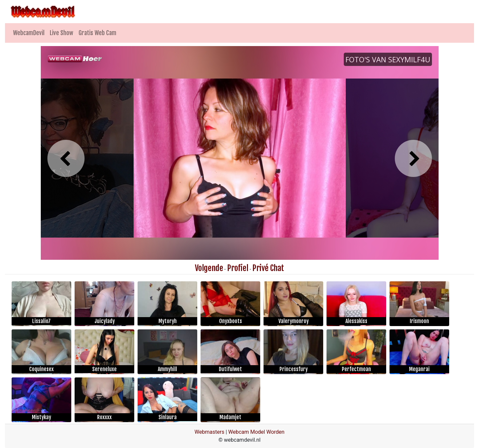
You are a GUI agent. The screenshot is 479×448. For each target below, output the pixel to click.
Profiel (238, 268)
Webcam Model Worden (257, 432)
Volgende (209, 268)
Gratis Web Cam (97, 33)
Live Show (61, 33)
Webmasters (210, 432)
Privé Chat (268, 268)
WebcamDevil (29, 33)
